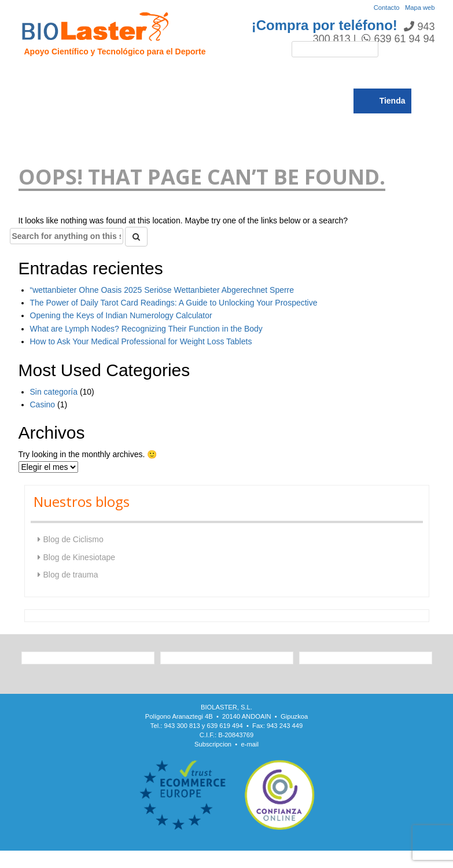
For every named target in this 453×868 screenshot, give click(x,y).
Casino (43, 404)
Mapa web (420, 8)
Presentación (84, 76)
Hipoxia (137, 76)
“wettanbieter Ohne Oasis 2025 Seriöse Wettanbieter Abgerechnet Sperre (162, 290)
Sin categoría (54, 392)
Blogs (38, 101)
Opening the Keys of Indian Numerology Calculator (121, 315)
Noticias (330, 76)
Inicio (36, 76)
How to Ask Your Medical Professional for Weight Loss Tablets (141, 341)
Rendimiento (277, 76)
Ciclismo (222, 76)
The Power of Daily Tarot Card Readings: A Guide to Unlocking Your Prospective (174, 303)
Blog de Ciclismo (73, 539)
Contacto (387, 8)
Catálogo (375, 76)
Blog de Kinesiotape (80, 557)
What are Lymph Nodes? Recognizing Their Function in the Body (146, 329)
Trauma (179, 76)
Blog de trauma (71, 575)
